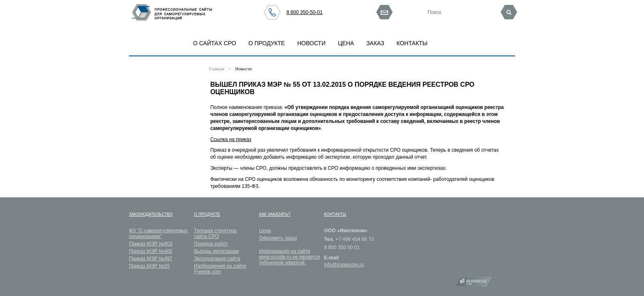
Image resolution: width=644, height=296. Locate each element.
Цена (265, 231)
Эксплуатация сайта (217, 259)
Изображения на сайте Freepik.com (220, 269)
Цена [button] (346, 43)
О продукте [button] (267, 43)
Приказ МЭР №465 (151, 251)
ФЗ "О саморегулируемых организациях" (158, 234)
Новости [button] (312, 43)
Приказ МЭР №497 (151, 259)
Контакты (335, 214)
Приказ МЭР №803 (151, 244)
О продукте (207, 214)
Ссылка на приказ (231, 139)
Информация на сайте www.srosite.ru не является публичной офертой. (290, 257)
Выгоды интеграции (216, 251)
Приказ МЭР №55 (149, 266)
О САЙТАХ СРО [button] (215, 43)
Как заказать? (275, 214)
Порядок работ (211, 244)
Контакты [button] (412, 43)
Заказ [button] (375, 43)
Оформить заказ (278, 238)
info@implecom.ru (344, 265)
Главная (217, 69)
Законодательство (151, 214)
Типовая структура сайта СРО (215, 234)
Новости (244, 69)
